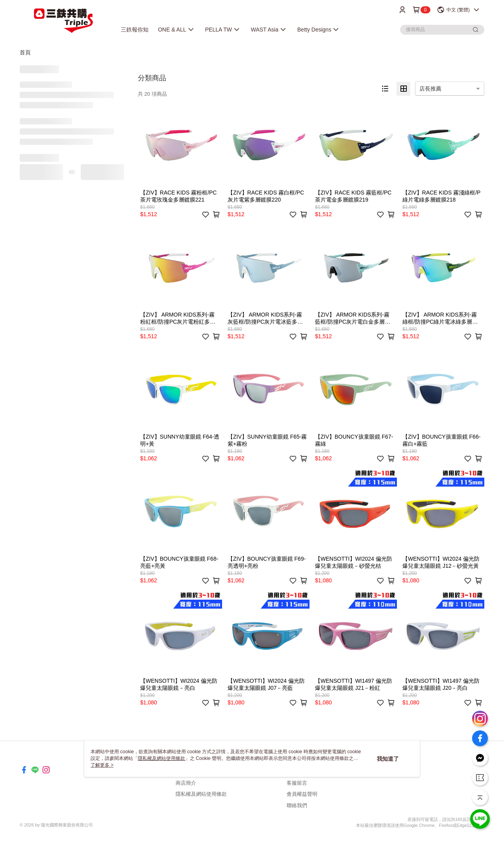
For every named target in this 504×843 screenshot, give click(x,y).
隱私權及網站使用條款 (201, 794)
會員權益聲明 (302, 794)
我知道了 (388, 759)
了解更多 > (102, 765)
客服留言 (297, 783)
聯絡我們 (297, 805)
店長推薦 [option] (430, 89)
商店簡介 (186, 783)
